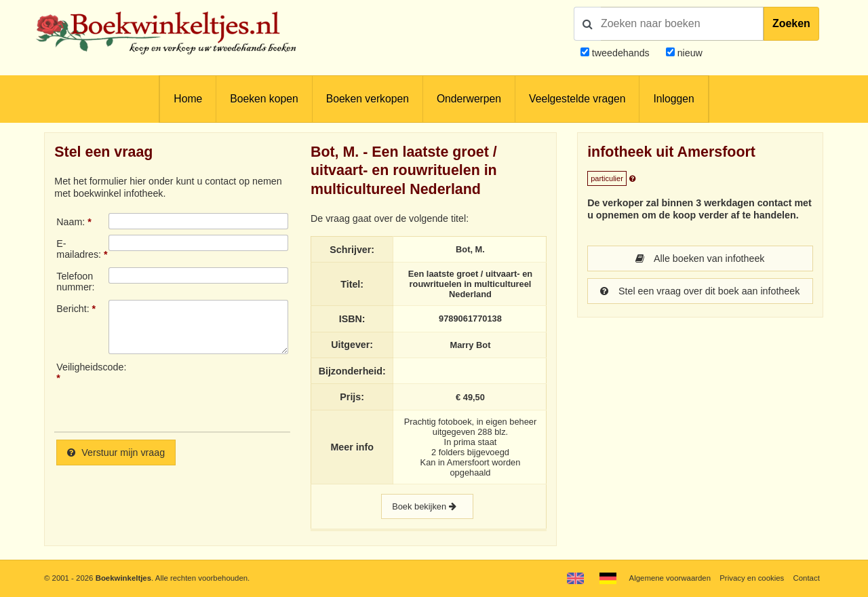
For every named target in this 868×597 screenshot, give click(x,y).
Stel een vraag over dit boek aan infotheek (700, 291)
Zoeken (791, 23)
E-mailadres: (79, 249)
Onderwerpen (469, 99)
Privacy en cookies (752, 578)
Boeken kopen (264, 99)
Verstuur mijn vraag (116, 452)
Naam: (71, 222)
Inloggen (673, 99)
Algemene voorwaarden (670, 578)
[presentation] (222, 391)
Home (188, 99)
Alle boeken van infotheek (700, 258)
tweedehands (621, 53)
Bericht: (73, 309)
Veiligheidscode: (82, 367)
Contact (807, 578)
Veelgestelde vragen (577, 99)
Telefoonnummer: (75, 282)
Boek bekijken (427, 506)
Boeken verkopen (368, 99)
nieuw (689, 53)
